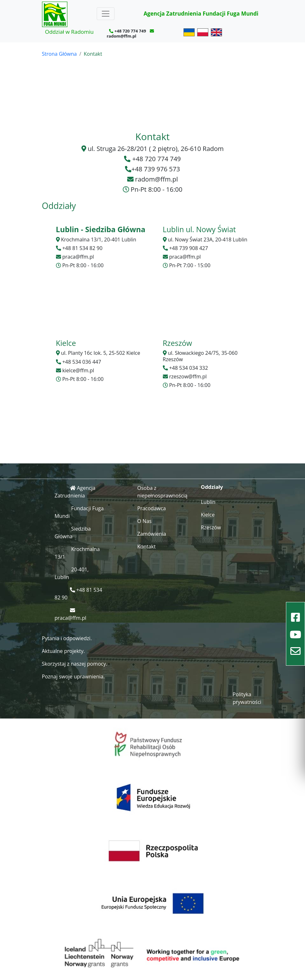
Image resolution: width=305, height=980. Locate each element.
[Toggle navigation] (106, 14)
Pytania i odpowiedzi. (67, 638)
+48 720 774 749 (130, 31)
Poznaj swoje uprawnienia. (73, 676)
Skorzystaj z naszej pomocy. (75, 664)
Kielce (208, 515)
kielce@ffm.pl (78, 370)
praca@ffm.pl (78, 257)
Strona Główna (59, 54)
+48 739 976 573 (156, 169)
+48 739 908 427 (189, 248)
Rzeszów (211, 527)
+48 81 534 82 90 (82, 248)
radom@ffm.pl (121, 36)
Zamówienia (152, 534)
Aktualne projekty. (63, 651)
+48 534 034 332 (189, 368)
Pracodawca (152, 508)
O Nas (145, 521)
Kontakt (147, 547)
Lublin (208, 502)
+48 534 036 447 (82, 362)
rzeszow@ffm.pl (188, 376)
